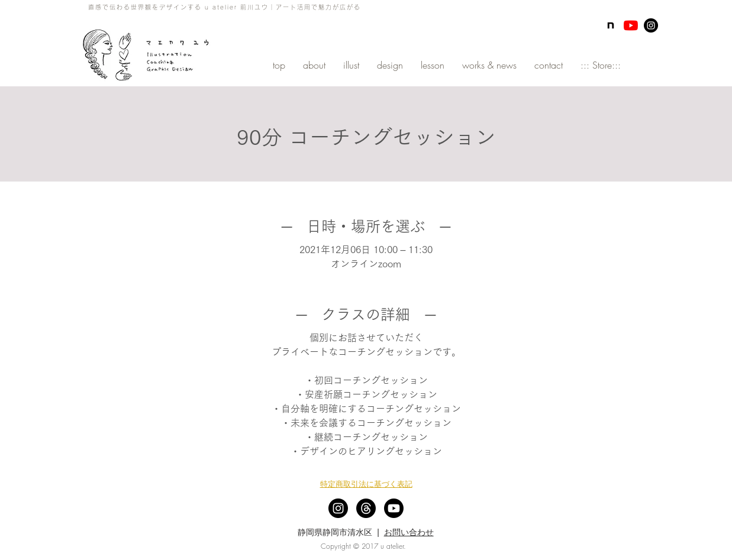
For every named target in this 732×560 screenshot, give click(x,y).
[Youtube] (394, 508)
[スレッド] (366, 508)
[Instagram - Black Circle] (651, 25)
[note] (611, 25)
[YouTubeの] (631, 25)
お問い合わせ (409, 532)
